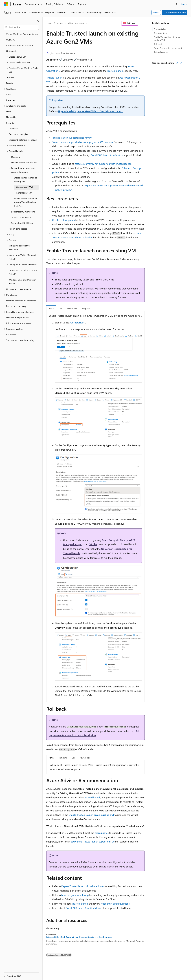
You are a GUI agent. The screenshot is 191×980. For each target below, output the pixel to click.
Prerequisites (160, 29)
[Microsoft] (6, 4)
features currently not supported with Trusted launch (103, 164)
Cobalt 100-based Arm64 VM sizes (84, 908)
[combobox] (21, 27)
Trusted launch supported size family (72, 138)
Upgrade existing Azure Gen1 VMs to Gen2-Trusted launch (91, 111)
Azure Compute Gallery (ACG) (118, 540)
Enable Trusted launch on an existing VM (167, 39)
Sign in (184, 4)
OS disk (93, 544)
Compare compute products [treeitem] (20, 45)
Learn (50, 23)
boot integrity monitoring (75, 895)
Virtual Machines (76, 23)
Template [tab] (86, 308)
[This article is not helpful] (181, 63)
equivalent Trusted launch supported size (93, 841)
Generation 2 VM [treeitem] (24, 187)
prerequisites (102, 833)
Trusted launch (115, 71)
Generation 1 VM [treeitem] (24, 193)
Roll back (158, 44)
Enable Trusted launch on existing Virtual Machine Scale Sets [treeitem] (26, 202)
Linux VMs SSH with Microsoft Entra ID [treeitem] (23, 272)
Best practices (160, 33)
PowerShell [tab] (72, 308)
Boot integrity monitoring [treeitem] (23, 212)
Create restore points (63, 220)
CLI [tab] (60, 308)
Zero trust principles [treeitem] (18, 134)
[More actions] (142, 23)
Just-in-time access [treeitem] (18, 229)
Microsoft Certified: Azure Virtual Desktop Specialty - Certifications (79, 937)
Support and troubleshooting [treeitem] (20, 340)
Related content (161, 52)
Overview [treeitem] (11, 40)
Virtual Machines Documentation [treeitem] (22, 34)
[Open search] (176, 4)
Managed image (72, 544)
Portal (156, 12)
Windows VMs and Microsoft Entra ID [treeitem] (22, 282)
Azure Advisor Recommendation (169, 48)
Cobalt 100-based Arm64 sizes (107, 155)
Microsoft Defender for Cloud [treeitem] (23, 140)
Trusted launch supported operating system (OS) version (82, 142)
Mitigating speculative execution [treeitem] (19, 248)
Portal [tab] (51, 308)
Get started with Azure (175, 12)
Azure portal (76, 322)
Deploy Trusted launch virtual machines (83, 886)
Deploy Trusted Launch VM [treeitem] (24, 162)
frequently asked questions (115, 904)
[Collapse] (38, 21)
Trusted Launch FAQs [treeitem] (21, 217)
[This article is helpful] (177, 63)
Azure (60, 23)
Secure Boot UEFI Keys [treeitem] (22, 223)
